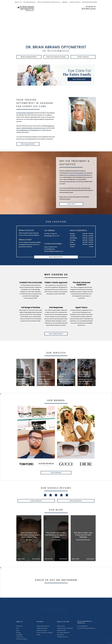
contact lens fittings (27, 128)
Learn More (71, 204)
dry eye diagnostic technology (75, 175)
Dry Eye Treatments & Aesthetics (49, 2)
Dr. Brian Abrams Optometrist (25, 113)
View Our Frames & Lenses (56, 57)
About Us (18, 2)
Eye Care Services (29, 2)
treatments (34, 130)
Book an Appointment (90, 2)
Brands (65, 2)
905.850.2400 (89, 9)
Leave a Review (36, 501)
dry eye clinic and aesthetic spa (77, 173)
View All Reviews (76, 501)
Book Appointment (28, 144)
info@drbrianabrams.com (56, 251)
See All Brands (56, 473)
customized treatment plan (68, 182)
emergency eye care (39, 128)
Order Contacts (75, 2)
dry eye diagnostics (22, 130)
